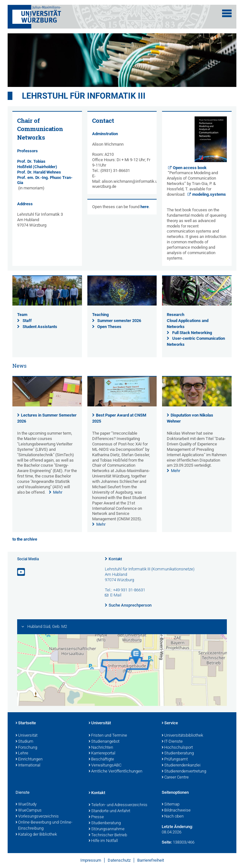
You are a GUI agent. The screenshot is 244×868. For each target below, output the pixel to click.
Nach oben (173, 817)
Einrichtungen (29, 760)
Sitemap (171, 805)
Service (170, 723)
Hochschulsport (177, 748)
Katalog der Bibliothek (36, 835)
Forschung (26, 748)
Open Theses (109, 327)
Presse (96, 817)
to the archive (25, 539)
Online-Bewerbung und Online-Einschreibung (44, 826)
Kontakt (115, 559)
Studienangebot (104, 742)
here (145, 207)
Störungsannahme (107, 829)
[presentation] (47, 405)
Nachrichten (101, 748)
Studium (24, 742)
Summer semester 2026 (119, 321)
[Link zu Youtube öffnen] (22, 572)
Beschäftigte (101, 760)
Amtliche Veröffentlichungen (115, 772)
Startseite (26, 723)
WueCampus (29, 811)
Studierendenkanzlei (181, 766)
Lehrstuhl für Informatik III (84, 96)
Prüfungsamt (175, 760)
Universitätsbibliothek (182, 736)
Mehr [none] (58, 492)
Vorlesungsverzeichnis (37, 817)
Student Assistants (40, 327)
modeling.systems (209, 194)
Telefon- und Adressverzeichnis (118, 805)
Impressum (91, 860)
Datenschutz (119, 860)
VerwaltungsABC (105, 766)
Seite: (167, 842)
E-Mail (116, 595)
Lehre (22, 753)
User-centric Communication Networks (196, 341)
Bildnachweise (176, 811)
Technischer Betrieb (108, 835)
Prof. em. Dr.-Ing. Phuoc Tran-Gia (45, 180)
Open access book (190, 168)
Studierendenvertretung (184, 772)
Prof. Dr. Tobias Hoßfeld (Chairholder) (37, 164)
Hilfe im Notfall (103, 841)
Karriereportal (102, 753)
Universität (27, 736)
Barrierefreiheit (151, 860)
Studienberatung (178, 753)
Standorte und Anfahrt (109, 811)
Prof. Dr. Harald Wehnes (39, 172)
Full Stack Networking (192, 333)
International (28, 766)
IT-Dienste (172, 742)
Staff (27, 321)
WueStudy (26, 805)
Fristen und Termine (108, 736)
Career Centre (175, 778)
